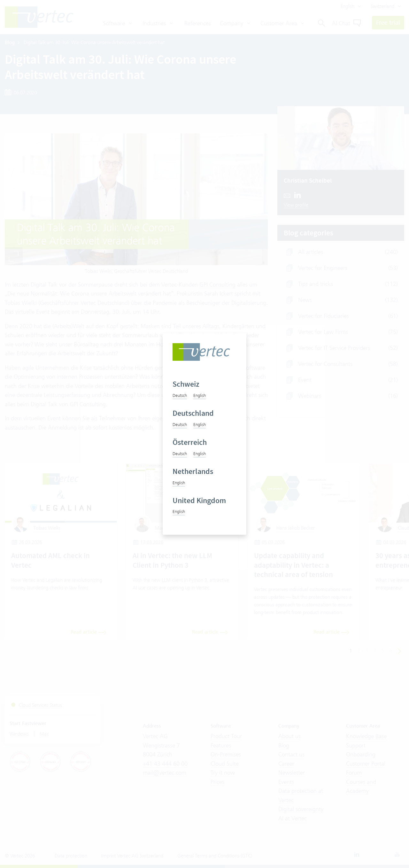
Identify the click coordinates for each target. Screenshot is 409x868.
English (200, 395)
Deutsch (180, 395)
